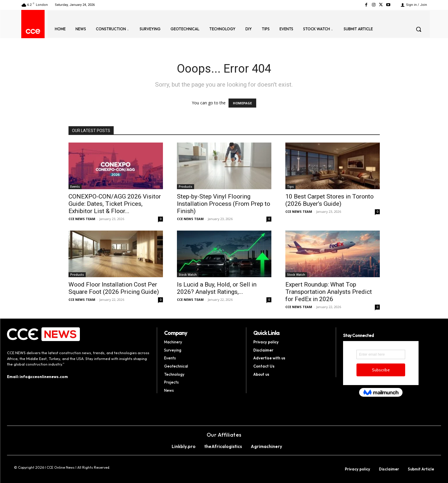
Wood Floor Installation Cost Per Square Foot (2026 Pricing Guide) (114, 288)
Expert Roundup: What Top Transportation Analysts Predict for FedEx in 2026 (329, 292)
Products (186, 187)
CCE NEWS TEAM (82, 219)
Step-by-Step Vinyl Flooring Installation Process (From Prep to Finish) (224, 204)
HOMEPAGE (242, 103)
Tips (290, 187)
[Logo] (33, 31)
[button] (419, 29)
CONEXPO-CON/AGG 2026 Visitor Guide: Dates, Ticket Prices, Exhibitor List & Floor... (115, 204)
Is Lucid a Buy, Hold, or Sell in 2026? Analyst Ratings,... (217, 288)
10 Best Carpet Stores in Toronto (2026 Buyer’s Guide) (330, 200)
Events (75, 187)
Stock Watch (188, 275)
